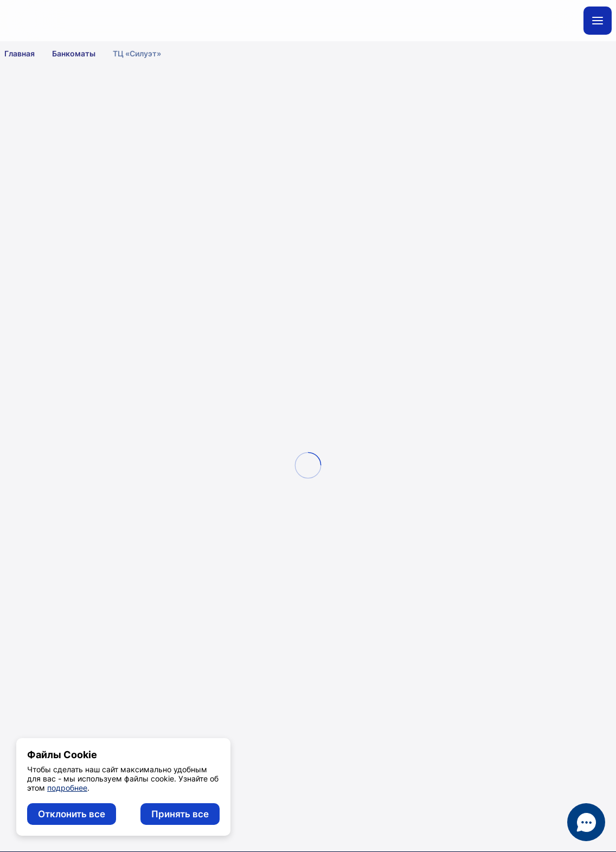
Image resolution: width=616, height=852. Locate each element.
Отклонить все (72, 814)
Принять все (180, 814)
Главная (27, 53)
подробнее (67, 788)
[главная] (94, 21)
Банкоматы (81, 53)
